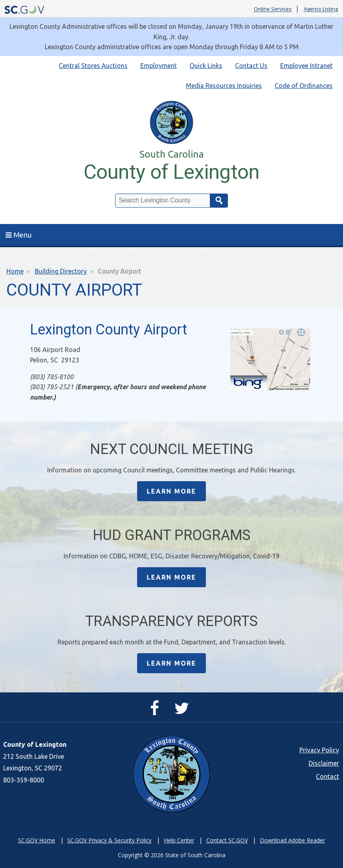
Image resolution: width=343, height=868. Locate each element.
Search (219, 201)
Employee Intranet (306, 66)
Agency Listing (321, 9)
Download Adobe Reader (292, 840)
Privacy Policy (319, 750)
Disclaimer (324, 763)
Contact (327, 776)
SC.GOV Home (37, 840)
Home (15, 271)
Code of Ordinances (304, 86)
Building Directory (61, 271)
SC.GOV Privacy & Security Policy (109, 840)
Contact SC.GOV (227, 840)
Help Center (179, 840)
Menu (19, 235)
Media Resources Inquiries (224, 86)
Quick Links (206, 66)
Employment (159, 66)
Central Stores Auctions (93, 66)
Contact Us (251, 66)
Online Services (273, 9)
